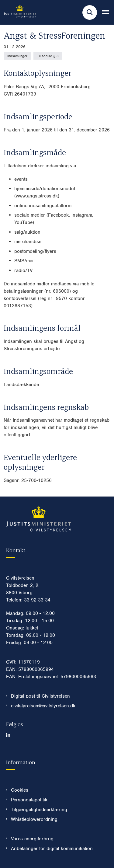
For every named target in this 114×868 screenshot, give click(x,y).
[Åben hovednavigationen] (108, 12)
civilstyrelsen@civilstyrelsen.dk (43, 706)
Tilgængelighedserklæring (39, 810)
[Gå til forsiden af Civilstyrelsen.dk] (18, 12)
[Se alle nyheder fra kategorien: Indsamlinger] (17, 56)
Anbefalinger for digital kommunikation (52, 849)
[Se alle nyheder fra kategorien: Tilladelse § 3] (48, 56)
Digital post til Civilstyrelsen (40, 696)
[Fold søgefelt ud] (90, 12)
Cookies (20, 790)
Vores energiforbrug (32, 839)
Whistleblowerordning (34, 819)
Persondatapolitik (29, 800)
